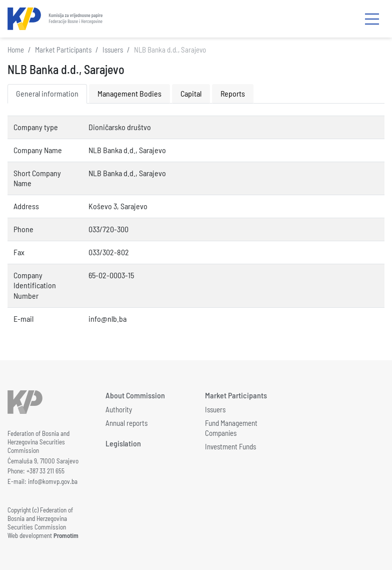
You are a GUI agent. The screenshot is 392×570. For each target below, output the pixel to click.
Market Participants (63, 50)
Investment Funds (230, 446)
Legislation (123, 443)
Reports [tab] (233, 93)
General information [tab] (47, 93)
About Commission (135, 395)
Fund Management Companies (231, 428)
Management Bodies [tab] (129, 93)
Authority (119, 409)
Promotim (66, 535)
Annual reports (126, 423)
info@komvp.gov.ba (53, 481)
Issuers (113, 50)
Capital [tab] (191, 93)
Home (16, 50)
